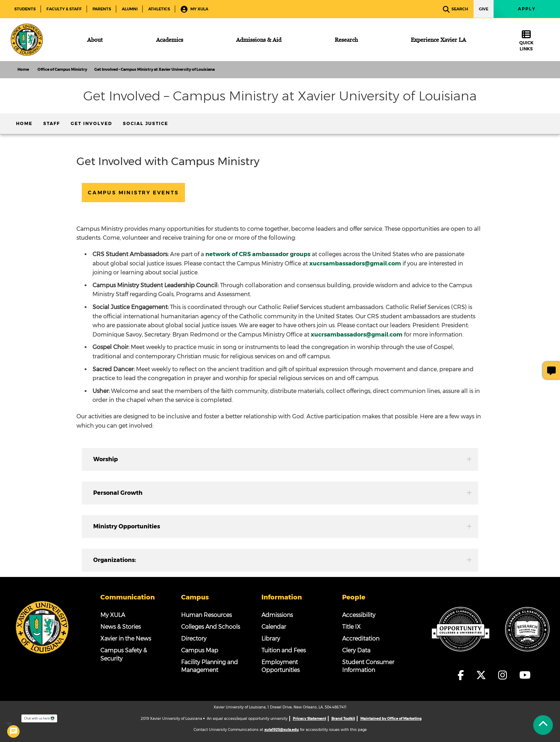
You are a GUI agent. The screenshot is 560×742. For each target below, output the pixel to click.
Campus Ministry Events (133, 193)
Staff (52, 123)
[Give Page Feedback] (551, 370)
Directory (194, 639)
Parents (102, 9)
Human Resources (206, 615)
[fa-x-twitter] (483, 675)
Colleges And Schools (211, 627)
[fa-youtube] (525, 675)
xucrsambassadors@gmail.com (357, 335)
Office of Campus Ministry (62, 69)
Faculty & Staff (64, 9)
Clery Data (356, 650)
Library (271, 639)
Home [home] (23, 69)
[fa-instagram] (505, 675)
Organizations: (282, 560)
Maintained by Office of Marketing (391, 719)
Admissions (277, 615)
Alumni (130, 9)
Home (24, 123)
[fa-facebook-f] (463, 675)
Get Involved (91, 123)
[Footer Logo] (42, 627)
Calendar (274, 627)
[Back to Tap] (543, 725)
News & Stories (121, 627)
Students (25, 9)
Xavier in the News (126, 639)
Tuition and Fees (284, 650)
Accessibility (359, 615)
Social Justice (146, 123)
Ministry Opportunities (282, 526)
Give (484, 9)
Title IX (351, 627)
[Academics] (170, 40)
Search (456, 9)
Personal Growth (282, 493)
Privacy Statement (309, 719)
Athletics (159, 9)
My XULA (194, 9)
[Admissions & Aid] (259, 40)
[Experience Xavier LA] (438, 40)
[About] (95, 40)
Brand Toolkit (343, 719)
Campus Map (200, 650)
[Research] (346, 40)
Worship (282, 459)
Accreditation (361, 639)
